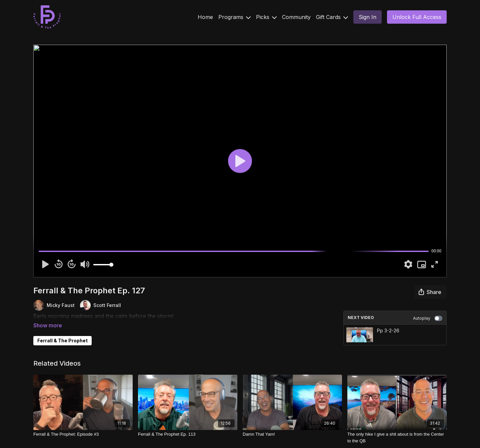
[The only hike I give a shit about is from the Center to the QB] (397, 435)
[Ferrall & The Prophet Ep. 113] (188, 432)
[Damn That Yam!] (292, 432)
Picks (266, 17)
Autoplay (428, 318)
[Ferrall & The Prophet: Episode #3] (83, 432)
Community (296, 17)
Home (205, 17)
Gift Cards (332, 17)
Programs (234, 17)
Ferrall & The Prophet (62, 331)
